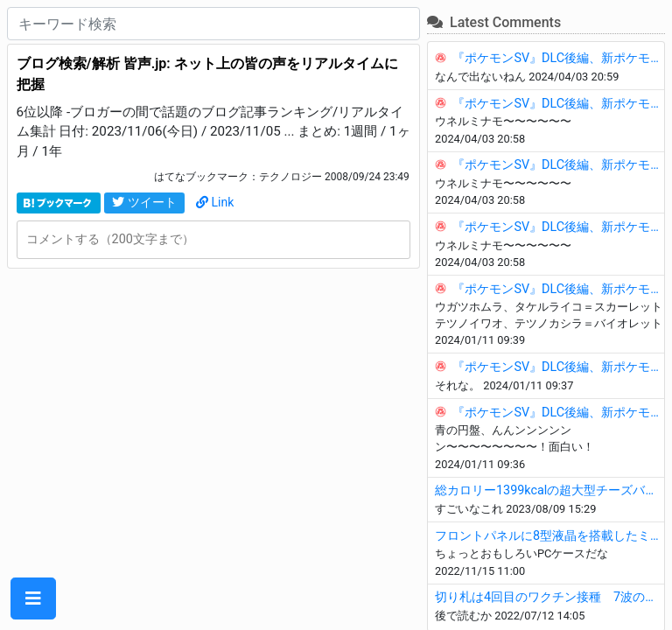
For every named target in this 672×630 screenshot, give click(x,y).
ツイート (144, 202)
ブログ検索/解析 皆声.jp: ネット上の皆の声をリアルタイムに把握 (207, 74)
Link (215, 202)
